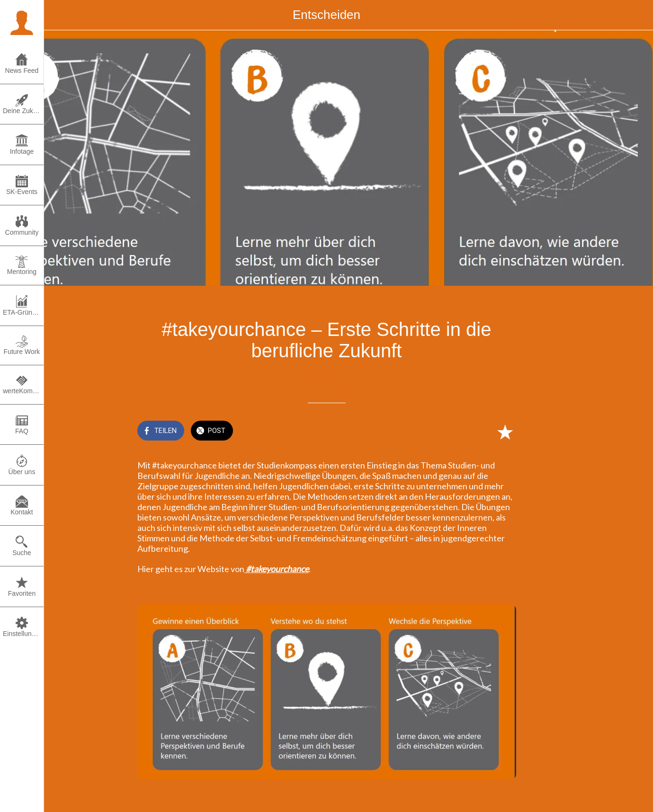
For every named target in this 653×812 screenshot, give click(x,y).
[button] (22, 22)
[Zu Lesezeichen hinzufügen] (505, 432)
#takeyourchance (277, 569)
